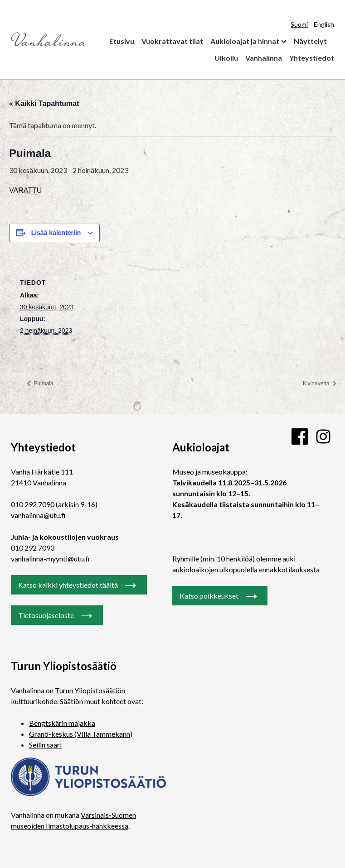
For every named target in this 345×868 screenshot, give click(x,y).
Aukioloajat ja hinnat (245, 41)
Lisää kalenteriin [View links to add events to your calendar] (56, 233)
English (324, 24)
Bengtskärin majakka (62, 723)
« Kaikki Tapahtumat (44, 103)
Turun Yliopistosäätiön (90, 690)
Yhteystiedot (312, 58)
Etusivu (122, 41)
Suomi (299, 24)
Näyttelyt (310, 41)
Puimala (43, 384)
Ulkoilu (226, 58)
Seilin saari (45, 745)
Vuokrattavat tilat (172, 41)
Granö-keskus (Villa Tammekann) (81, 734)
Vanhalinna (264, 58)
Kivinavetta (317, 384)
